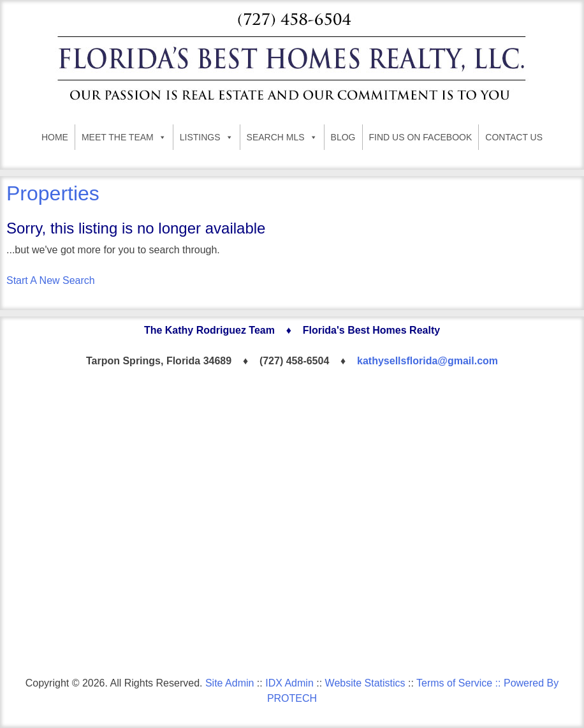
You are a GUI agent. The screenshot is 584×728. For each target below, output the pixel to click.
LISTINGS (207, 137)
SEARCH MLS (282, 137)
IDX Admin (289, 683)
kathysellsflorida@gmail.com (427, 361)
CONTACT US (514, 137)
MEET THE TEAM (124, 137)
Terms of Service (454, 683)
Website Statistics (365, 683)
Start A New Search (51, 280)
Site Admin (230, 683)
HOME (55, 137)
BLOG (343, 137)
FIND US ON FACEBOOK (421, 137)
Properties (53, 193)
